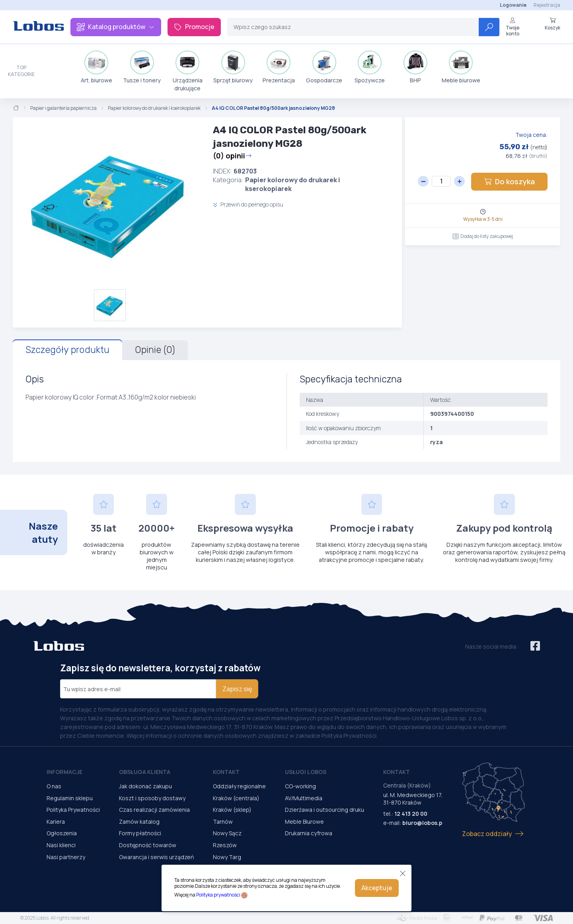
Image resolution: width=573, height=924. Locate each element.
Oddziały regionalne (239, 786)
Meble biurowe (461, 67)
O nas (54, 786)
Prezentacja (279, 67)
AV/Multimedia (304, 798)
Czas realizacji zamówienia (154, 810)
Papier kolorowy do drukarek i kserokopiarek (154, 108)
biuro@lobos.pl (423, 823)
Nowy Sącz (227, 833)
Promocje (194, 27)
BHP (415, 67)
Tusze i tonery (142, 67)
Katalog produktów (116, 27)
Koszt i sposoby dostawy (152, 798)
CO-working (300, 786)
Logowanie (513, 5)
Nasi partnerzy (66, 857)
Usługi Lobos (306, 772)
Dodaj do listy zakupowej (483, 236)
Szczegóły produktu (67, 350)
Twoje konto (513, 27)
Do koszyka (509, 181)
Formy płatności (140, 833)
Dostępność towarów (148, 845)
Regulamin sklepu (70, 798)
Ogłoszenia (62, 833)
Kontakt (226, 772)
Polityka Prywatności (73, 810)
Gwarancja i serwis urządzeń (156, 857)
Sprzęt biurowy (233, 67)
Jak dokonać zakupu (145, 786)
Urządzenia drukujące (188, 71)
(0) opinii (232, 156)
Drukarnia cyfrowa (309, 833)
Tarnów (223, 822)
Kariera (56, 822)
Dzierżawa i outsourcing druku (325, 810)
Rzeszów (225, 845)
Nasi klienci (61, 845)
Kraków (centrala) (236, 798)
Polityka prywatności (218, 895)
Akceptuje (377, 888)
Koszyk (553, 24)
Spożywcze (370, 67)
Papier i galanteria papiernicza (63, 108)
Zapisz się (237, 689)
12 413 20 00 (411, 814)
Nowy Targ (227, 857)
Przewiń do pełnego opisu (248, 204)
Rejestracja (547, 5)
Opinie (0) (155, 350)
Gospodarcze (324, 67)
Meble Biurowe (304, 822)
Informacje (64, 772)
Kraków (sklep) (232, 810)
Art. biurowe (96, 67)
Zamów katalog (139, 822)
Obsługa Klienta (145, 772)
